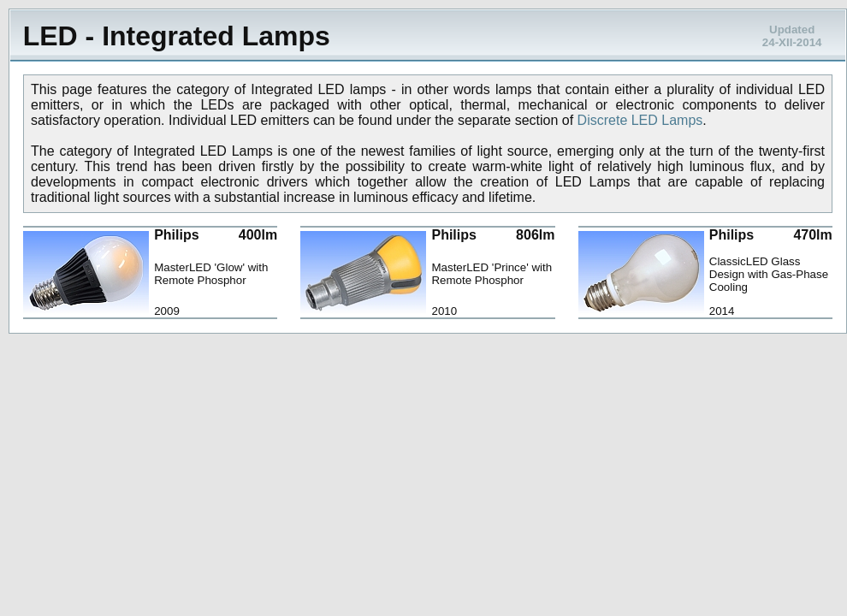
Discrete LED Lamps (640, 120)
